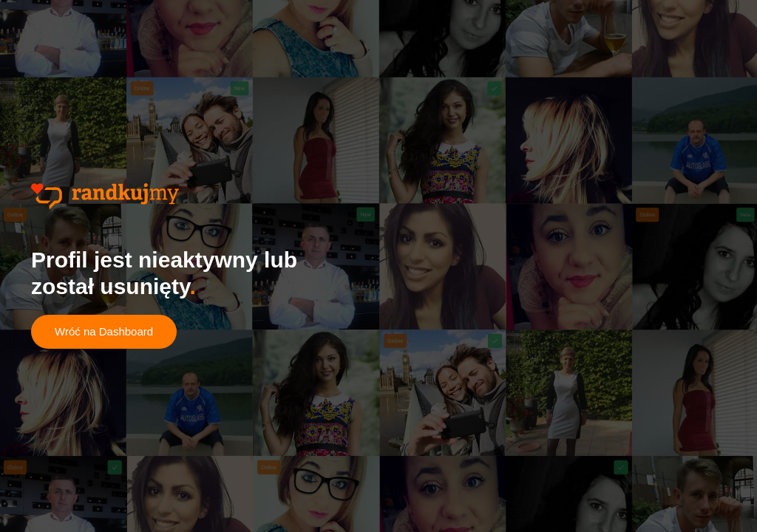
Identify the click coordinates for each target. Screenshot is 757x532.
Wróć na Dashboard (104, 331)
